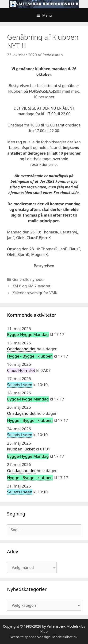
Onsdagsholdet (21, 349)
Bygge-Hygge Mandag (28, 334)
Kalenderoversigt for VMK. (35, 293)
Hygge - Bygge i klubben (30, 356)
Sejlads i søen (20, 385)
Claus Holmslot (21, 370)
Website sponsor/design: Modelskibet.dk (44, 637)
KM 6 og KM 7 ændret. (32, 286)
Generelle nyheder (29, 279)
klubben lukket (21, 449)
